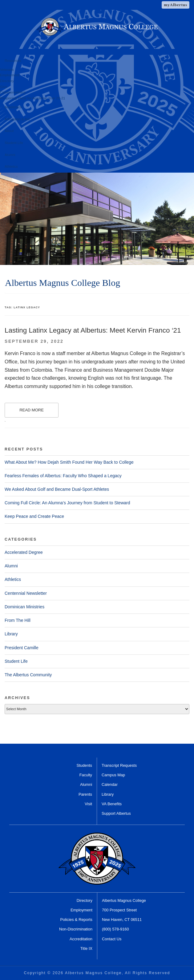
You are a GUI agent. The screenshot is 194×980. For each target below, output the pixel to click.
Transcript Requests (119, 765)
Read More (32, 410)
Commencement (13, 92)
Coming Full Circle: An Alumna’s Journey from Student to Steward (67, 503)
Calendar (110, 784)
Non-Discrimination (76, 929)
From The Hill (18, 620)
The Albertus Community (28, 675)
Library (11, 634)
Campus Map (113, 775)
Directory (7, 81)
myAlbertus (176, 5)
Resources (13, 61)
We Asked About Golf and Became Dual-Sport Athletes (57, 489)
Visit (88, 804)
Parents (85, 794)
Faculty (86, 775)
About (9, 131)
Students (84, 765)
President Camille (22, 648)
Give (4, 87)
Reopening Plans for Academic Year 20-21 (32, 98)
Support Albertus (116, 813)
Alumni (10, 155)
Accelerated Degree (24, 552)
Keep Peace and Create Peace (34, 516)
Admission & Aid (17, 119)
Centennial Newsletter (26, 593)
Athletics (11, 166)
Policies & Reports (76, 920)
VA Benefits (112, 804)
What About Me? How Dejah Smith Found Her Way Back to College (69, 462)
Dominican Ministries (24, 607)
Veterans (7, 70)
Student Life (14, 143)
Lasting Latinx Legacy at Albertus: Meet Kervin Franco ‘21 (93, 330)
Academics (13, 107)
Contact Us (112, 939)
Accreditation (81, 939)
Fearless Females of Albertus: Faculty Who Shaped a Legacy (63, 476)
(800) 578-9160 (115, 929)
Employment (10, 75)
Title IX (86, 948)
